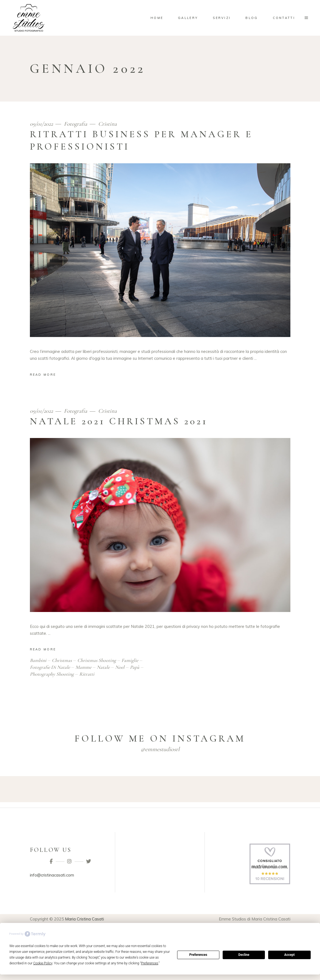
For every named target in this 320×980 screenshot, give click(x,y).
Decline (244, 955)
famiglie (130, 660)
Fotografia (76, 124)
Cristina (107, 124)
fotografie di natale (50, 667)
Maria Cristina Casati (84, 919)
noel (120, 667)
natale (103, 667)
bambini (38, 660)
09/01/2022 (42, 124)
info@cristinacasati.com (52, 875)
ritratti (87, 674)
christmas (62, 660)
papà (135, 667)
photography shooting (52, 674)
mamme (83, 667)
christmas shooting (97, 660)
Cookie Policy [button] (43, 963)
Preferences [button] (150, 963)
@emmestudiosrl (160, 749)
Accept (290, 955)
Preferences (198, 955)
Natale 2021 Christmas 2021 (119, 421)
